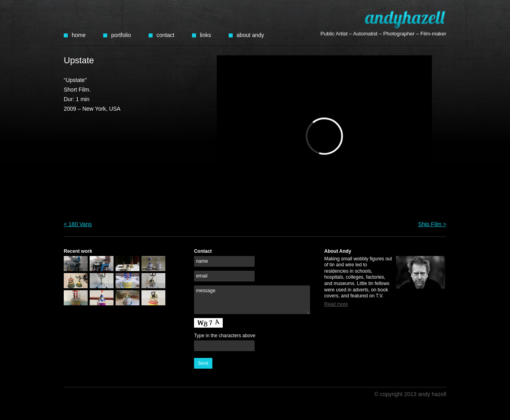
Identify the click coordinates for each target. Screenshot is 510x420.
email (202, 276)
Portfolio (121, 35)
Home (79, 35)
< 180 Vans (78, 224)
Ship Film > (432, 224)
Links (206, 35)
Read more (336, 304)
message (206, 291)
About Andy (250, 35)
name (202, 261)
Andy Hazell (405, 19)
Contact (166, 35)
